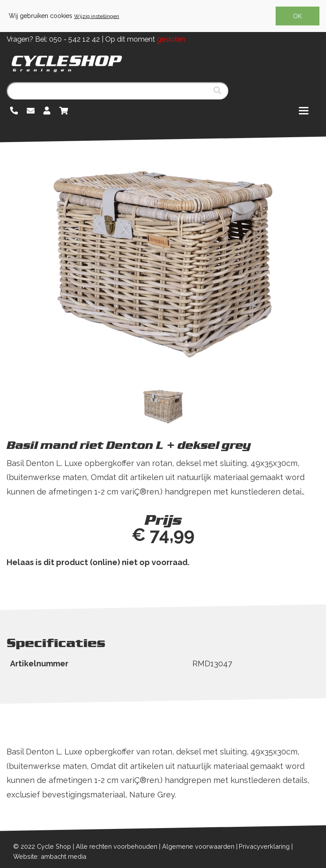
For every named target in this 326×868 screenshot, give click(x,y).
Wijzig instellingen (97, 16)
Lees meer (28, 506)
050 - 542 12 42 (74, 39)
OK (298, 16)
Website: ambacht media (50, 856)
